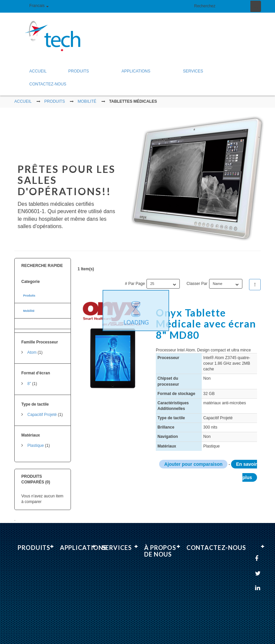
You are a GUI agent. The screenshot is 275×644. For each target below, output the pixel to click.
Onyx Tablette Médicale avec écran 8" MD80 (206, 319)
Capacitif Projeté (42, 410)
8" (29, 379)
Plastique (35, 441)
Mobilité (29, 307)
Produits (29, 291)
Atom (32, 348)
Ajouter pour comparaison (193, 460)
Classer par (197, 279)
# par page (135, 279)
